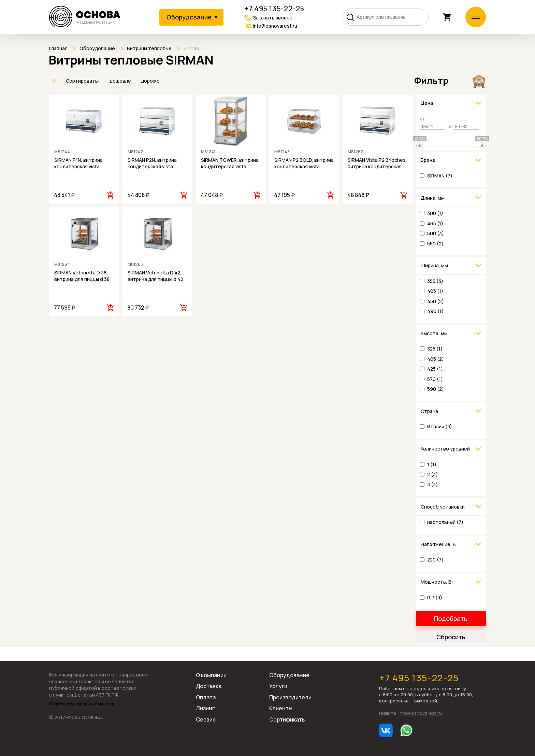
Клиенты (281, 708)
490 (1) (435, 311)
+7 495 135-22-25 (274, 9)
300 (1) (435, 213)
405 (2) (436, 359)
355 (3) (435, 281)
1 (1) (432, 464)
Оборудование (289, 675)
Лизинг (205, 708)
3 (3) (432, 484)
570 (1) (435, 379)
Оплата (206, 697)
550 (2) (435, 244)
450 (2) (436, 301)
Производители (290, 697)
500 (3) (436, 233)
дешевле (121, 81)
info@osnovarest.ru (275, 26)
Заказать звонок (272, 18)
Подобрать (451, 618)
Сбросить (451, 637)
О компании (211, 675)
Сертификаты (287, 719)
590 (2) (436, 389)
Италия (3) (440, 426)
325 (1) (435, 349)
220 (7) (435, 560)
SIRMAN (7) (440, 176)
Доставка (209, 686)
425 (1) (435, 369)
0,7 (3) (435, 597)
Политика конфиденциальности (82, 704)
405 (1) (435, 291)
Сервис (206, 719)
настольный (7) (445, 522)
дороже (150, 81)
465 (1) (435, 223)
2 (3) (432, 474)
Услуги (278, 686)
